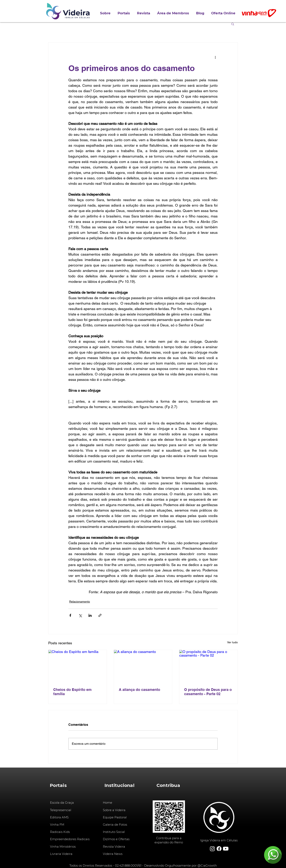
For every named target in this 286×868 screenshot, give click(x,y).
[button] (124, 13)
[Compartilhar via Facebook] (70, 615)
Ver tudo (232, 642)
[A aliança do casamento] (143, 666)
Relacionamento (80, 602)
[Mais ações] (215, 57)
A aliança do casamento (139, 690)
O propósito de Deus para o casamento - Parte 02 (208, 692)
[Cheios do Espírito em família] (78, 666)
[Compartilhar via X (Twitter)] (80, 615)
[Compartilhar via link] (100, 615)
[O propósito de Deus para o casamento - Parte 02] (208, 666)
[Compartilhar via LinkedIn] (90, 615)
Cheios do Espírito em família (72, 692)
